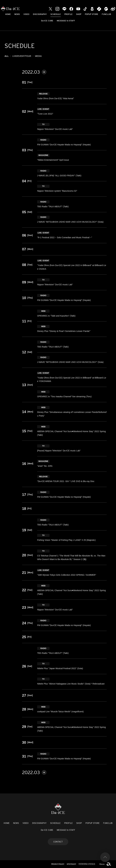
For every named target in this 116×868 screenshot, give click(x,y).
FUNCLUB (106, 14)
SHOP (79, 14)
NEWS (17, 14)
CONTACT (58, 842)
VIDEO (26, 14)
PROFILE (68, 14)
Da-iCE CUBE (47, 21)
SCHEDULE (56, 14)
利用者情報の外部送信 (87, 864)
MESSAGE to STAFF (66, 21)
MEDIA (38, 56)
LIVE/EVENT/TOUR (22, 56)
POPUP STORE (92, 14)
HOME (8, 14)
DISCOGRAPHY (40, 14)
